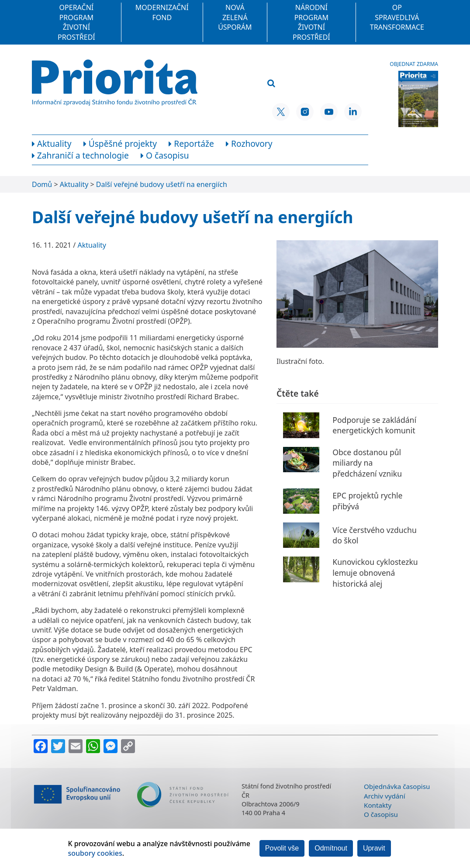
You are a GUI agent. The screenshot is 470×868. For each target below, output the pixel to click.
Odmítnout (331, 848)
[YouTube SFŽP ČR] (329, 112)
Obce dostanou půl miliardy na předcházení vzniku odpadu (367, 468)
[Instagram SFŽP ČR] (305, 112)
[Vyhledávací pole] (309, 69)
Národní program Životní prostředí (311, 22)
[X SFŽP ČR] (281, 112)
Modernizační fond (162, 12)
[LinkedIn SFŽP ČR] (353, 112)
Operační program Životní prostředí (76, 22)
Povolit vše (282, 848)
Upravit (374, 848)
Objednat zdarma (414, 64)
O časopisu (381, 814)
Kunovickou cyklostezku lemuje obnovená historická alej (375, 572)
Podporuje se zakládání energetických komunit (374, 425)
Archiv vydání (385, 796)
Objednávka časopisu (397, 786)
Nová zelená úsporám (235, 17)
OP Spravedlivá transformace (397, 17)
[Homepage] (115, 83)
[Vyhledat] (271, 84)
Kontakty (378, 805)
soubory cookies (95, 853)
